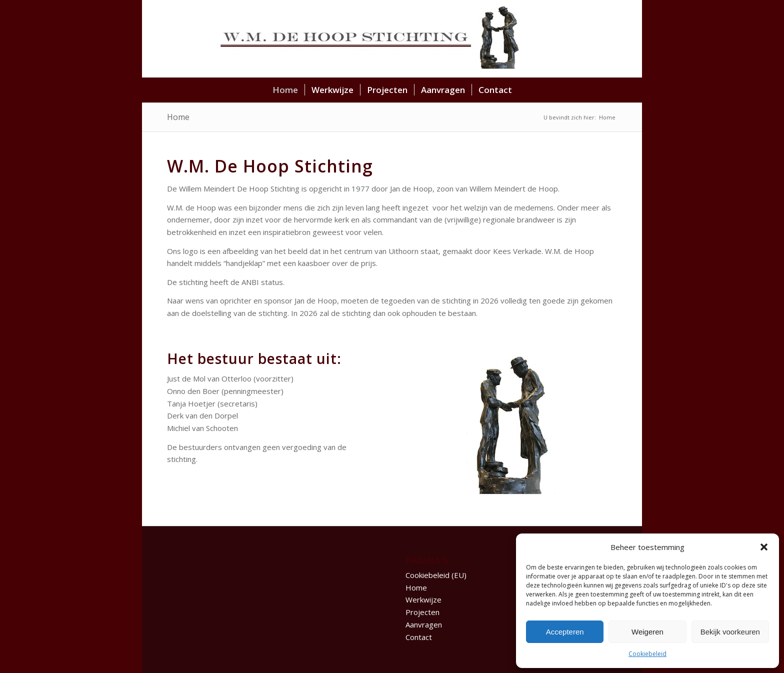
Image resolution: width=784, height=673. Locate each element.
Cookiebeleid (647, 654)
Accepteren (565, 632)
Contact (419, 637)
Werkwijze (423, 599)
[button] (764, 547)
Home (178, 117)
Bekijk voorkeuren (730, 632)
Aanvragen (424, 624)
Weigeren (647, 632)
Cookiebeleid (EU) (436, 575)
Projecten (422, 612)
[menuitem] (285, 90)
